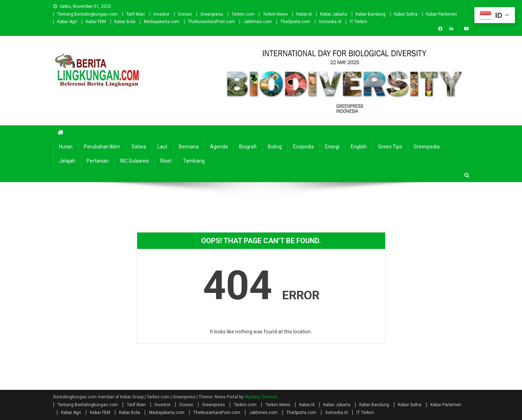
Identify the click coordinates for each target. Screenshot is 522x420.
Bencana (189, 147)
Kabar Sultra (406, 14)
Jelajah (67, 161)
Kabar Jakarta (334, 14)
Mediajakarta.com (162, 22)
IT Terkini (358, 22)
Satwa (139, 147)
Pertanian (98, 161)
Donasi (185, 14)
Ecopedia (303, 147)
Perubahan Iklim (102, 147)
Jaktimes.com (258, 22)
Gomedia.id (330, 22)
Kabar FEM (96, 22)
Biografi (248, 147)
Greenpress (212, 14)
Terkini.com (243, 14)
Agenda (219, 147)
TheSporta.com (295, 22)
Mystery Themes (261, 397)
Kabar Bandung (371, 14)
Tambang (194, 161)
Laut (162, 147)
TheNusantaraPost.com (211, 22)
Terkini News (275, 14)
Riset (166, 161)
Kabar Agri (67, 22)
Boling (275, 147)
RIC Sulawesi (134, 161)
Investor (162, 14)
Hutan (66, 147)
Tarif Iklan (136, 14)
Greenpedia (427, 147)
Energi (332, 147)
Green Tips (390, 147)
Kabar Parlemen (442, 14)
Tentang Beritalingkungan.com (87, 14)
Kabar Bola (125, 22)
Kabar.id (304, 14)
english (359, 147)
